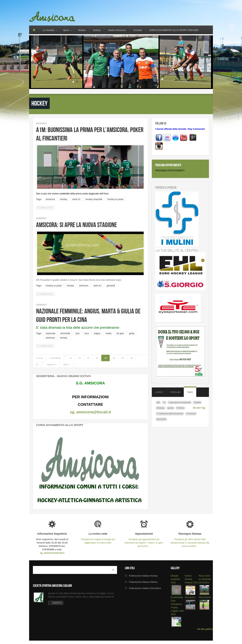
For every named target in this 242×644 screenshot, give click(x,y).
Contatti (138, 30)
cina (77, 333)
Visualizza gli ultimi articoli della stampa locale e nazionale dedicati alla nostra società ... (190, 540)
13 (71, 358)
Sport (66, 31)
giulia (132, 333)
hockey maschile (94, 199)
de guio (120, 333)
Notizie (82, 30)
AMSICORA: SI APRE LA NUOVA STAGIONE (76, 225)
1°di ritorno (191, 414)
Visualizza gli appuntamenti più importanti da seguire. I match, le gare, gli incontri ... (144, 540)
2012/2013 (161, 419)
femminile (65, 333)
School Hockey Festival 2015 (191, 579)
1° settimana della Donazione (170, 414)
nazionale (50, 333)
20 (131, 358)
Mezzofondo (205, 597)
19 (123, 358)
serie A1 (76, 199)
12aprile (197, 402)
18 (114, 358)
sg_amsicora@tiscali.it (90, 412)
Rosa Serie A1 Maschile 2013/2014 (205, 579)
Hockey (143, 576)
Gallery (97, 30)
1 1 (164, 402)
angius (97, 333)
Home (34, 30)
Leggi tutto (48, 207)
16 (97, 358)
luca (87, 333)
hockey (64, 199)
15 (88, 358)
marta (109, 333)
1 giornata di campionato (180, 402)
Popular (175, 392)
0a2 (158, 402)
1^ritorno (180, 408)
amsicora (50, 199)
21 (37, 364)
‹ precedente (55, 358)
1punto (170, 408)
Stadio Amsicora (117, 30)
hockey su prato (115, 199)
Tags (190, 392)
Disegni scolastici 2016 (175, 579)
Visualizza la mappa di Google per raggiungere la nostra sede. (98, 538)
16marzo (161, 408)
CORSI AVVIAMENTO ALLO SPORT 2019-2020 (174, 30)
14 (79, 358)
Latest (159, 392)
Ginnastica (190, 597)
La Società (48, 31)
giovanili (111, 286)
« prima (39, 358)
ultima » (67, 364)
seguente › (52, 364)
